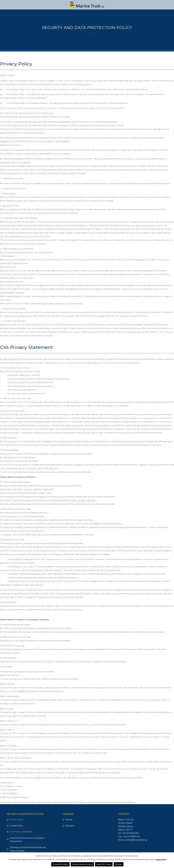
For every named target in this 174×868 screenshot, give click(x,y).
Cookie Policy (17, 826)
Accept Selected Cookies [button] (82, 864)
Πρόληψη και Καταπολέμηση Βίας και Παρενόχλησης (28, 849)
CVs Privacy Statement (21, 832)
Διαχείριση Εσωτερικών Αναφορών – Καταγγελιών (28, 840)
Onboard (70, 826)
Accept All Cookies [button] (60, 864)
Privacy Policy (17, 820)
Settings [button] (119, 864)
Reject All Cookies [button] (104, 864)
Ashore (69, 820)
